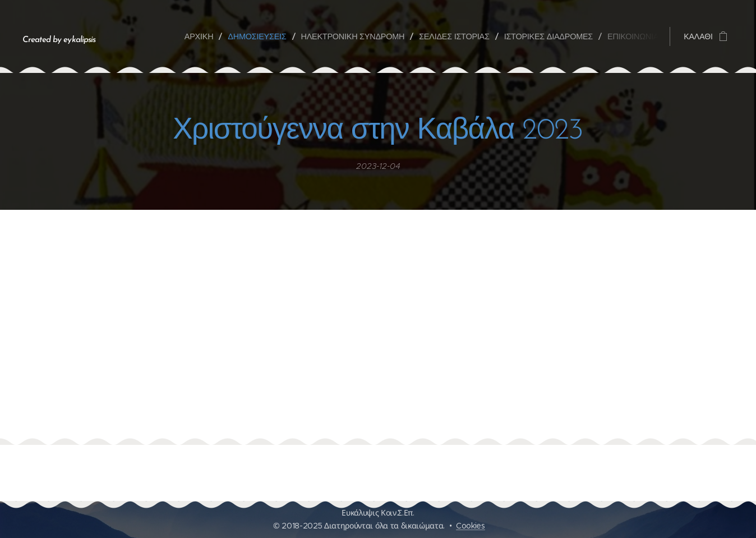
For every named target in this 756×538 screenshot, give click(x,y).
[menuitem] (203, 36)
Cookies (471, 526)
